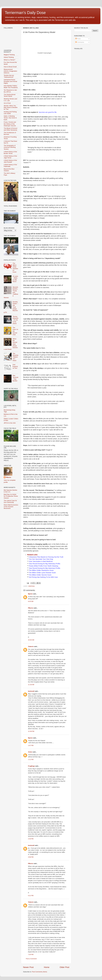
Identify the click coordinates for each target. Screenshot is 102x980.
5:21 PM (31, 896)
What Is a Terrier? (9, 60)
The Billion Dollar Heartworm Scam (15, 268)
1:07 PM (31, 745)
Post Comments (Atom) (40, 972)
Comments (80, 42)
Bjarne (30, 594)
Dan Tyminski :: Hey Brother (15, 378)
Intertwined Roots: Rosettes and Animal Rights (10, 81)
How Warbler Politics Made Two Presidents (11, 87)
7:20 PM (31, 954)
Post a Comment (31, 959)
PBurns (31, 608)
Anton (30, 752)
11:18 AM (31, 685)
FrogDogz (31, 766)
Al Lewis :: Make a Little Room (15, 279)
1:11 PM (31, 759)
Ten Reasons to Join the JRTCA (10, 91)
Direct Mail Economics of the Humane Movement (11, 507)
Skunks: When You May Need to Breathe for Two (11, 107)
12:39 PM (31, 731)
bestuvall (31, 691)
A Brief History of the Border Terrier (10, 153)
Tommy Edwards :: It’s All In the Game (15, 320)
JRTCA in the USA (10, 423)
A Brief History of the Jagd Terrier (10, 157)
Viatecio (31, 646)
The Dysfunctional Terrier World (10, 95)
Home (47, 967)
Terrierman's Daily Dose (25, 13)
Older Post (64, 967)
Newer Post (28, 967)
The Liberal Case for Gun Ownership (10, 501)
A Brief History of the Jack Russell (10, 161)
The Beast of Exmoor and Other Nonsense (11, 129)
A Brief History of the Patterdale (10, 165)
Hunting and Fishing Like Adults (10, 113)
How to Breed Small (10, 67)
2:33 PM (31, 839)
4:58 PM (31, 857)
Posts (78, 39)
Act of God (7, 103)
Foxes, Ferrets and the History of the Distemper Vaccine (10, 124)
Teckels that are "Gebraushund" (9, 76)
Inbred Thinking (9, 57)
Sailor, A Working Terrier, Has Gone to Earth (10, 118)
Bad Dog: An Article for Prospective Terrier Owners (11, 496)
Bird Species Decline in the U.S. (10, 491)
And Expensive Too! (15, 366)
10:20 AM (31, 640)
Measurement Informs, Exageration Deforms (10, 71)
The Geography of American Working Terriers (10, 147)
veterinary (31, 586)
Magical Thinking (9, 55)
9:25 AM (31, 601)
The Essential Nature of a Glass (15, 357)
